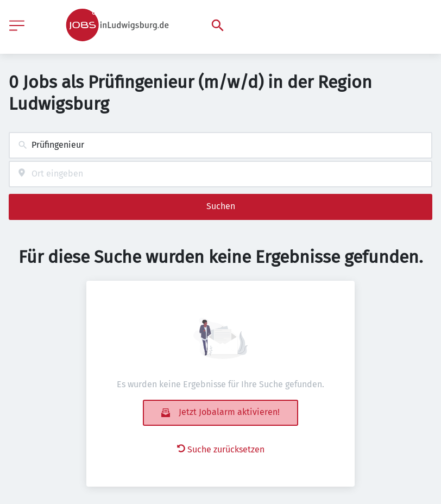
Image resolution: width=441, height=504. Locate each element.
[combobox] (220, 145)
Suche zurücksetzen (221, 449)
